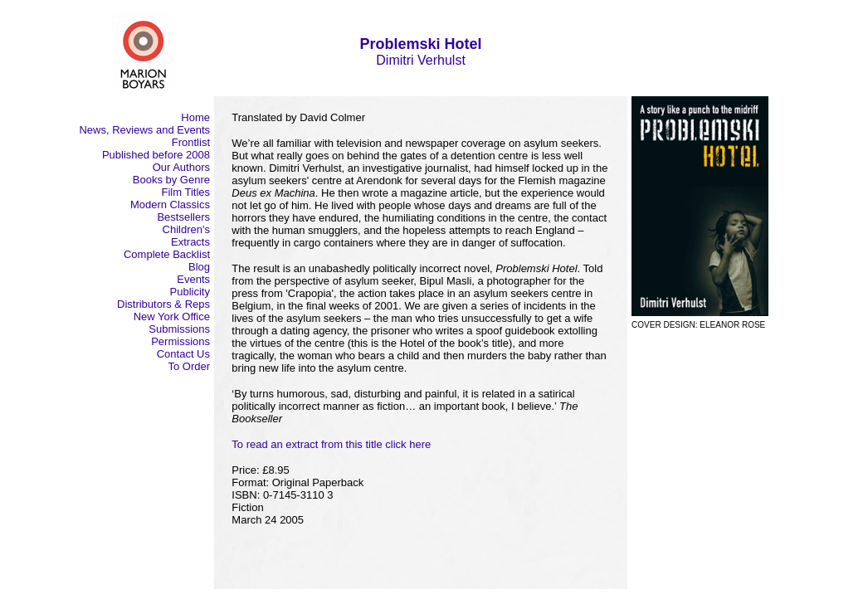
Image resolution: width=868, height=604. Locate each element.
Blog (199, 267)
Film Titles (186, 192)
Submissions (179, 329)
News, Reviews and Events (144, 130)
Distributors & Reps (163, 304)
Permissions (180, 341)
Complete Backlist (167, 254)
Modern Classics (170, 205)
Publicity (190, 292)
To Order (189, 366)
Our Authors (181, 167)
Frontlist (191, 142)
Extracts (190, 242)
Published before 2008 (156, 155)
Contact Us (183, 354)
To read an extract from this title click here (331, 444)
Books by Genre (171, 180)
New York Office (172, 317)
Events (193, 279)
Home (195, 117)
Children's (186, 229)
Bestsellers (183, 217)
